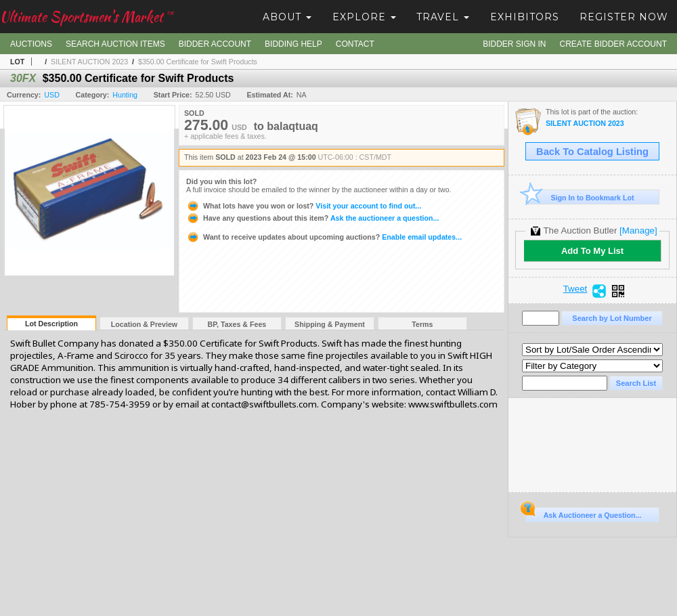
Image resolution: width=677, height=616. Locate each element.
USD (52, 95)
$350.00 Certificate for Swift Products (198, 62)
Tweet (575, 289)
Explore (364, 17)
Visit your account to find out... (304, 206)
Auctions (31, 44)
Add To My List (592, 251)
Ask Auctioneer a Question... (583, 513)
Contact (355, 44)
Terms (422, 324)
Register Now (624, 17)
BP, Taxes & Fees (237, 324)
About (287, 17)
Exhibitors (525, 17)
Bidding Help (293, 44)
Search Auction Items (115, 44)
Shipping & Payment (330, 324)
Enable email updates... (324, 237)
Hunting (125, 95)
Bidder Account (215, 44)
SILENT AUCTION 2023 (89, 62)
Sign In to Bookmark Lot (580, 197)
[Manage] (638, 230)
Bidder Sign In (514, 44)
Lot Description (51, 324)
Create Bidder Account (613, 44)
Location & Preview (144, 324)
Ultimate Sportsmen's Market (87, 17)
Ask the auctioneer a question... (312, 218)
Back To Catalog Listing (592, 152)
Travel (443, 17)
